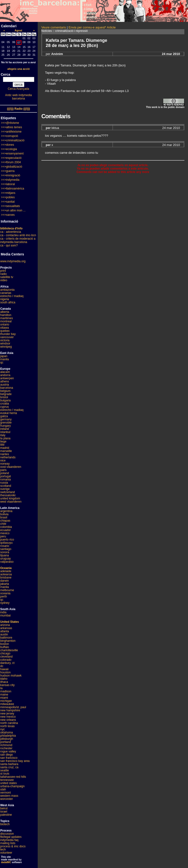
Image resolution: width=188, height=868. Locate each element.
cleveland (6, 657)
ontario (5, 325)
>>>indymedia (10, 180)
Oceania (6, 568)
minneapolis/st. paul (13, 707)
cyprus (4, 407)
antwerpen (7, 378)
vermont (5, 793)
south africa (8, 302)
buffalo (5, 647)
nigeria (5, 299)
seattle (4, 770)
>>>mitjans (8, 193)
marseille (6, 451)
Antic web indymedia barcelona (18, 97)
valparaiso (7, 562)
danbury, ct (7, 663)
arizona (5, 625)
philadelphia (8, 736)
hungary (5, 426)
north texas (7, 726)
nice (3, 461)
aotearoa (6, 574)
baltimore (6, 638)
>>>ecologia (9, 149)
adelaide (6, 571)
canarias (6, 293)
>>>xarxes (8, 215)
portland (5, 742)
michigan (6, 701)
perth (4, 597)
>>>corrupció (9, 136)
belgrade (6, 394)
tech (3, 850)
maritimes (7, 318)
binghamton (8, 641)
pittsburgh (7, 739)
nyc (3, 729)
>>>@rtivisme (10, 123)
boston (5, 644)
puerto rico (7, 540)
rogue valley (8, 751)
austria (5, 385)
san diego (7, 755)
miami (4, 698)
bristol (4, 397)
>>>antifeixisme (11, 132)
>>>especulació (11, 158)
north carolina (9, 723)
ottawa (4, 328)
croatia (5, 404)
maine (4, 695)
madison (6, 691)
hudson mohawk (11, 676)
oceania (5, 593)
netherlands (8, 457)
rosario (5, 546)
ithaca (4, 682)
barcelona (7, 388)
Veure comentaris (54, 27)
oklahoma (7, 732)
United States (10, 622)
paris (3, 470)
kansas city (7, 685)
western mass (9, 796)
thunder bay (8, 334)
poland (5, 473)
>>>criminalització (13, 140)
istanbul (5, 432)
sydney (5, 603)
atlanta (5, 631)
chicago (5, 653)
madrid (5, 448)
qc (2, 362)
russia (4, 483)
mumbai (5, 615)
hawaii (4, 669)
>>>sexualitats (10, 206)
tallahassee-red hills (13, 777)
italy (3, 435)
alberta (5, 312)
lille (2, 445)
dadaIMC (6, 862)
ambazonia (7, 290)
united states (9, 783)
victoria (5, 340)
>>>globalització (12, 167)
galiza (4, 416)
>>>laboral (8, 184)
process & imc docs (13, 846)
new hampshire (10, 710)
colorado (6, 660)
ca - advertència (11, 232)
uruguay (5, 559)
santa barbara (9, 764)
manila (4, 359)
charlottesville (9, 650)
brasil (4, 517)
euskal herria (9, 413)
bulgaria (5, 400)
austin (4, 634)
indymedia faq (9, 840)
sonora (5, 552)
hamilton (6, 315)
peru (3, 536)
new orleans (8, 720)
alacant (5, 372)
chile (3, 524)
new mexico (8, 717)
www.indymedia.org (13, 261)
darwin (4, 581)
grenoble (6, 423)
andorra (5, 375)
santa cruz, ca (9, 767)
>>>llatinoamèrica (13, 189)
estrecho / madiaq (12, 296)
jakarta (5, 584)
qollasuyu (6, 543)
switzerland (8, 492)
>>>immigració (11, 175)
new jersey (7, 714)
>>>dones (8, 145)
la (1, 688)
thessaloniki (8, 495)
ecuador (5, 530)
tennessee (7, 780)
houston (5, 672)
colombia (6, 527)
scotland (6, 486)
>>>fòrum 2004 (11, 162)
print (3, 271)
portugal (5, 476)
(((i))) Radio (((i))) (19, 109)
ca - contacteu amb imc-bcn (18, 235)
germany (6, 419)
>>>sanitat (8, 202)
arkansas (6, 628)
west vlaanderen (11, 502)
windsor (5, 344)
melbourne (7, 590)
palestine (6, 815)
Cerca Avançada (18, 89)
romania (5, 479)
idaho (4, 679)
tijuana (4, 555)
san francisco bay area (15, 761)
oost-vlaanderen (11, 467)
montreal (6, 321)
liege (3, 442)
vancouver (7, 337)
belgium (5, 391)
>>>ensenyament (12, 154)
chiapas (5, 521)
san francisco (9, 758)
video (4, 280)
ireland (5, 429)
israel (4, 812)
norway (5, 464)
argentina (6, 511)
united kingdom (10, 498)
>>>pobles (8, 197)
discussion (7, 834)
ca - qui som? (9, 245)
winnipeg (6, 347)
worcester (7, 799)
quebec (5, 331)
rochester (6, 748)
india (3, 612)
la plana (5, 438)
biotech (5, 824)
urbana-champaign (12, 786)
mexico (5, 533)
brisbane (6, 578)
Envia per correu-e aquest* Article (92, 27)
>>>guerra (8, 171)
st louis (5, 774)
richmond (6, 745)
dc (2, 666)
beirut (4, 808)
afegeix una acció (18, 69)
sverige (5, 489)
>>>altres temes (11, 127)
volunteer (6, 853)
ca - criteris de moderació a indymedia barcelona (18, 240)
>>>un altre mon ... (13, 210)
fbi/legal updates (11, 837)
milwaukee (7, 704)
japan (4, 356)
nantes (5, 454)
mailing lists (8, 843)
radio (4, 274)
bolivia (4, 514)
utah (3, 789)
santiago (6, 549)
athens (5, 381)
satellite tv (7, 277)
